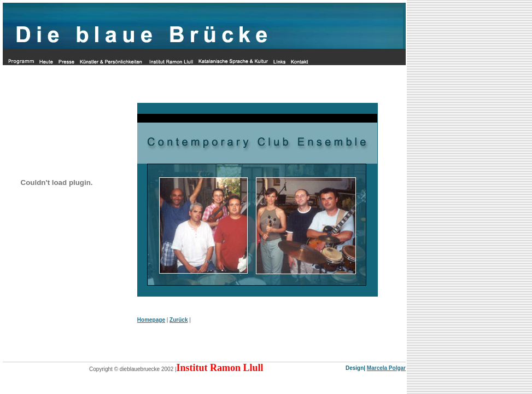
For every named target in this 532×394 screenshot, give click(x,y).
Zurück (179, 320)
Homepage (151, 320)
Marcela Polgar (386, 368)
